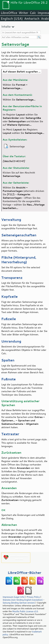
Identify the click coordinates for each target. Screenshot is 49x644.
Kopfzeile (9, 296)
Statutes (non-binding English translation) (23, 600)
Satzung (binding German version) (19, 603)
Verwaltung (11, 219)
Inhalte (6, 26)
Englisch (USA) (12, 19)
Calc (33, 13)
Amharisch (32, 19)
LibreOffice (9, 13)
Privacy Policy (33, 597)
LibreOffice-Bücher (24, 573)
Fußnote (8, 379)
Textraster (10, 434)
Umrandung (11, 341)
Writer (23, 13)
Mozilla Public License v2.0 (25, 611)
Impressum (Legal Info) (14, 597)
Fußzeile (9, 319)
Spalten (8, 360)
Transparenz (12, 277)
